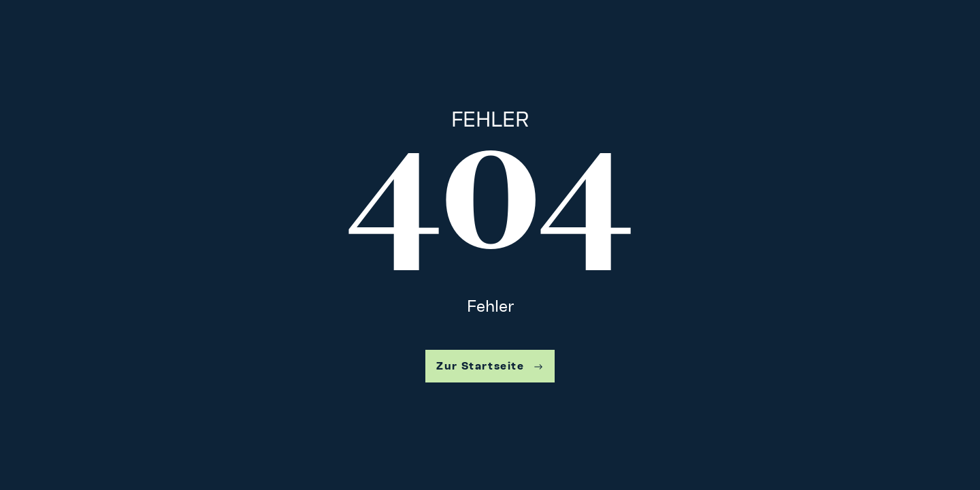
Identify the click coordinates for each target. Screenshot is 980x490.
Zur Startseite (490, 366)
